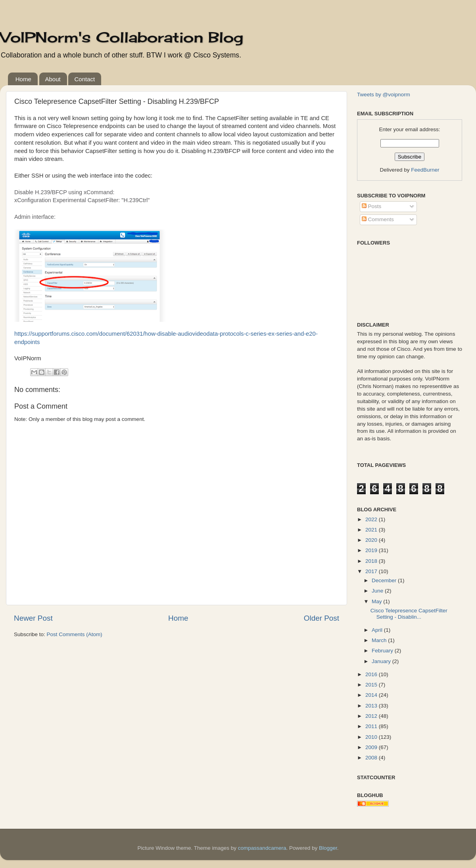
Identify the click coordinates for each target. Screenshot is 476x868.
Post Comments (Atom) (75, 634)
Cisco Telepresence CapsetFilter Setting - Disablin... (409, 614)
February (383, 651)
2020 (372, 540)
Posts (372, 206)
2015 (372, 685)
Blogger (328, 848)
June (378, 591)
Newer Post (33, 618)
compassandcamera (262, 848)
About (53, 79)
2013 (372, 706)
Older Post (321, 618)
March (380, 640)
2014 (372, 695)
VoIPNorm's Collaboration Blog (122, 37)
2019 (372, 550)
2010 (372, 737)
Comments (378, 219)
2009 (372, 747)
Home (23, 79)
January (382, 661)
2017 (372, 571)
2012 (372, 716)
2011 (372, 726)
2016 (372, 674)
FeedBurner (425, 170)
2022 (372, 519)
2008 (372, 758)
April (378, 630)
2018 (372, 561)
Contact (84, 79)
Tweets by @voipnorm (384, 95)
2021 (372, 530)
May (377, 601)
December (385, 580)
